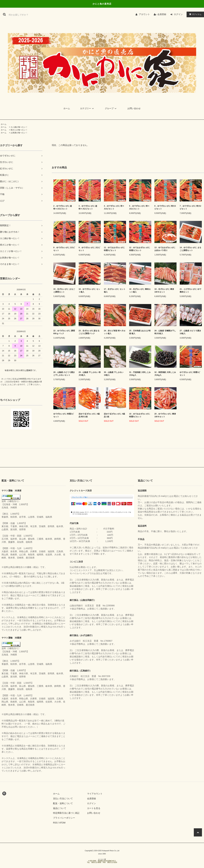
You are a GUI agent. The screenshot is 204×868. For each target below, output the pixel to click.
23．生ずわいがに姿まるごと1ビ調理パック (89, 332)
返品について (60, 808)
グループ (111, 108)
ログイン (178, 14)
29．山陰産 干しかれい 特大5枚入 (90, 374)
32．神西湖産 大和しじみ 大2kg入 (165, 374)
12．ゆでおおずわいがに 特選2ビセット (140, 249)
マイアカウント (95, 794)
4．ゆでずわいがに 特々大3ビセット (114, 207)
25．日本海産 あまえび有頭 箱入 (140, 332)
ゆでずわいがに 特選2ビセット (64, 415)
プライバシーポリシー (64, 818)
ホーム (67, 108)
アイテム (195, 14)
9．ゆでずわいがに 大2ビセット (89, 249)
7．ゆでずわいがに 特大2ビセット (190, 207)
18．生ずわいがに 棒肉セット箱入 (140, 291)
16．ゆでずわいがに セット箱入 (89, 291)
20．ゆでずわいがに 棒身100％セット (165, 415)
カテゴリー (87, 108)
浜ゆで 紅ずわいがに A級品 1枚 (114, 415)
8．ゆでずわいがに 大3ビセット (64, 249)
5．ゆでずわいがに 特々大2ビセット (139, 207)
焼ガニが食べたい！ (19, 130)
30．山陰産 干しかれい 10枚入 (114, 374)
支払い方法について (63, 799)
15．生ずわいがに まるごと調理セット (64, 291)
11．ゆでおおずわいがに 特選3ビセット (114, 249)
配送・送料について (63, 803)
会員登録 (162, 14)
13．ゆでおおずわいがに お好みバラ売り (165, 249)
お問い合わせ (134, 108)
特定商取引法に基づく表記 (66, 813)
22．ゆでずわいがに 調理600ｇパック (64, 332)
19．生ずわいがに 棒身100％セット (164, 291)
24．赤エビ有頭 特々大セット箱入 (115, 332)
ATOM (62, 823)
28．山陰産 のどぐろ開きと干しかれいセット (64, 374)
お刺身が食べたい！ (19, 133)
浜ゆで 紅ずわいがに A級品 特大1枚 (89, 415)
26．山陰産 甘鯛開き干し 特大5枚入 (165, 332)
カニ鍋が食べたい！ (19, 127)
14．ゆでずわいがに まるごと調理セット (190, 249)
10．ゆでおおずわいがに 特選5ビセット (140, 415)
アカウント (144, 14)
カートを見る (94, 808)
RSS (55, 823)
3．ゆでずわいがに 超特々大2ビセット (88, 207)
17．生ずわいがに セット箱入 (115, 291)
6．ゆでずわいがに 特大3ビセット (165, 207)
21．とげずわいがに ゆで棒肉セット (190, 291)
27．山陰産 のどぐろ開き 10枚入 (190, 332)
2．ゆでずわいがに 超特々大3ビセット (63, 207)
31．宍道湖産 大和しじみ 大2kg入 (140, 374)
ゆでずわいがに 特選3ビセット (190, 374)
